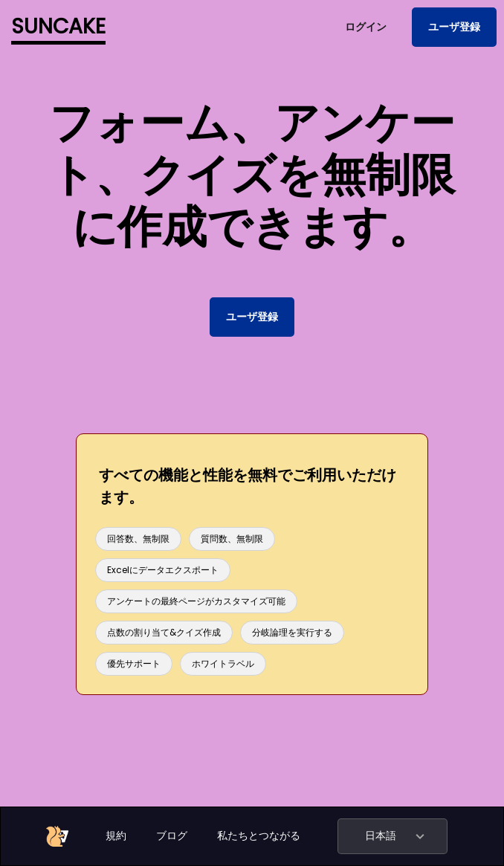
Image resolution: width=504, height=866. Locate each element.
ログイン (366, 27)
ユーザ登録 (454, 27)
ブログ (172, 836)
